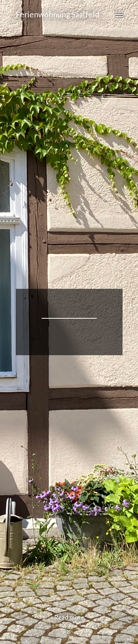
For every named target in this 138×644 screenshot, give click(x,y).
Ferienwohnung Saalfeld (58, 14)
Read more (69, 624)
